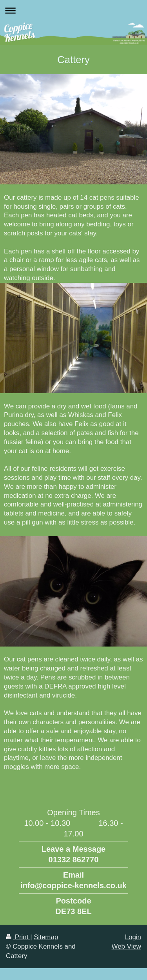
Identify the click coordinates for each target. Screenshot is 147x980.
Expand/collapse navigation (73, 10)
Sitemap (46, 937)
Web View (126, 946)
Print (18, 937)
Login (133, 937)
